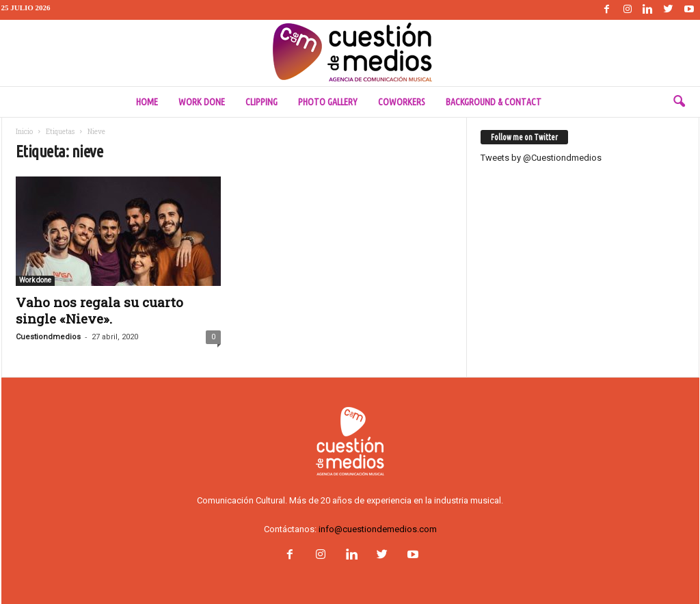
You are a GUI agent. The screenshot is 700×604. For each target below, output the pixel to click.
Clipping (261, 102)
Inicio (24, 132)
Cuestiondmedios (48, 337)
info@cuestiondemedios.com (378, 529)
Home (147, 102)
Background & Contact (494, 102)
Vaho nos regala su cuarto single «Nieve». (99, 310)
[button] (679, 102)
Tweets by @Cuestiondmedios (541, 158)
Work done (202, 102)
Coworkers (402, 102)
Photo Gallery (328, 102)
